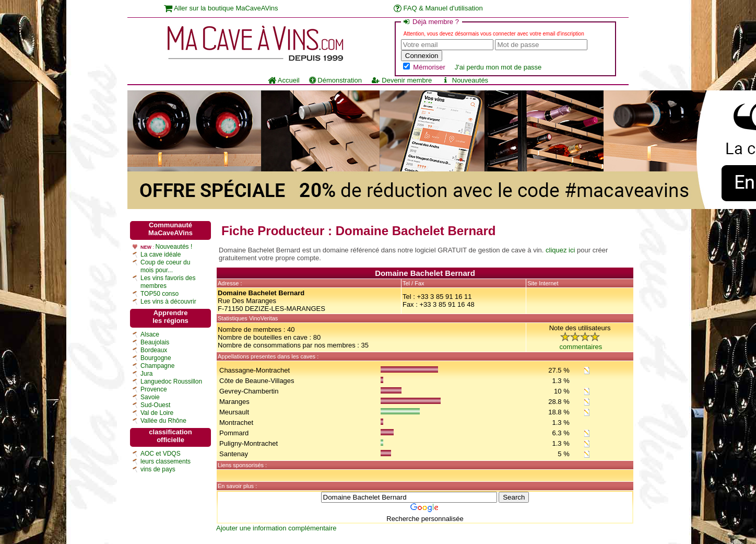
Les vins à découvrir (168, 302)
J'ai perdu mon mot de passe (498, 67)
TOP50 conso (160, 294)
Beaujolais (155, 342)
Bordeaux (154, 350)
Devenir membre (401, 80)
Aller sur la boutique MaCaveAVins (221, 8)
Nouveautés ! (174, 247)
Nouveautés (465, 80)
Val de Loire (157, 413)
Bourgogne (156, 358)
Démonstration (335, 80)
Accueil (284, 80)
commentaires (581, 347)
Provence (154, 389)
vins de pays (158, 469)
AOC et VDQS (161, 454)
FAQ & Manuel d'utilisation (438, 8)
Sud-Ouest (155, 405)
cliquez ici (560, 250)
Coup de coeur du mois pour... (165, 266)
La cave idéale (161, 254)
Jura (146, 374)
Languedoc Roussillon (171, 381)
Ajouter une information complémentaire (276, 528)
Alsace (150, 334)
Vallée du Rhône (163, 421)
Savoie (150, 397)
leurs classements (166, 461)
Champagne (157, 366)
